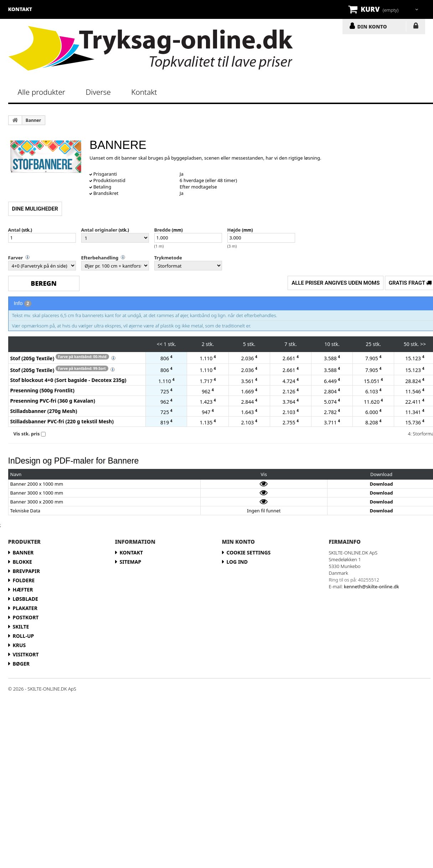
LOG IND (416, 27)
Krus (19, 645)
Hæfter (23, 590)
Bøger (21, 664)
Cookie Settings (249, 552)
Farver (16, 258)
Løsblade (25, 599)
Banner (33, 120)
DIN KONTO (372, 26)
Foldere (24, 580)
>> (423, 344)
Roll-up (24, 636)
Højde (234, 230)
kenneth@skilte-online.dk (372, 587)
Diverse (98, 92)
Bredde (163, 230)
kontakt (20, 9)
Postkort (26, 617)
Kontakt (144, 92)
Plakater (25, 608)
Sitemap (131, 562)
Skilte (21, 627)
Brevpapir (26, 571)
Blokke (22, 562)
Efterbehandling (100, 258)
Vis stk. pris (27, 434)
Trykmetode (168, 258)
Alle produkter (42, 92)
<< (160, 344)
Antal (14, 230)
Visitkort (26, 654)
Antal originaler (99, 230)
